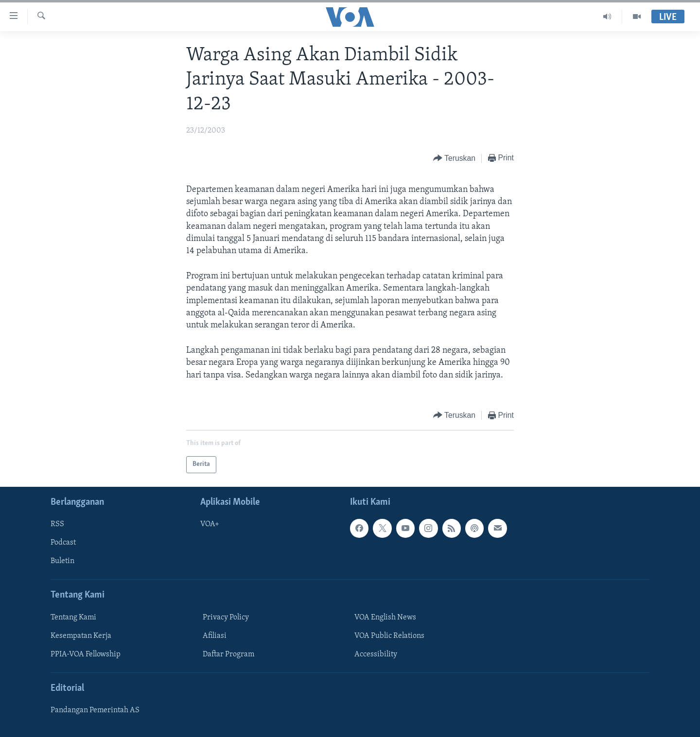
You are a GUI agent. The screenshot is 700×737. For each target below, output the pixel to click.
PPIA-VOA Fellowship (86, 654)
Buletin (62, 561)
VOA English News (385, 617)
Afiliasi (215, 636)
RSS (57, 524)
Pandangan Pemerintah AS (95, 710)
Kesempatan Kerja (81, 636)
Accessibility (376, 654)
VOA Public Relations (389, 636)
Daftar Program (228, 654)
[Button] (454, 159)
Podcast (63, 543)
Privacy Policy (226, 617)
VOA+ (210, 524)
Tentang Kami (73, 617)
